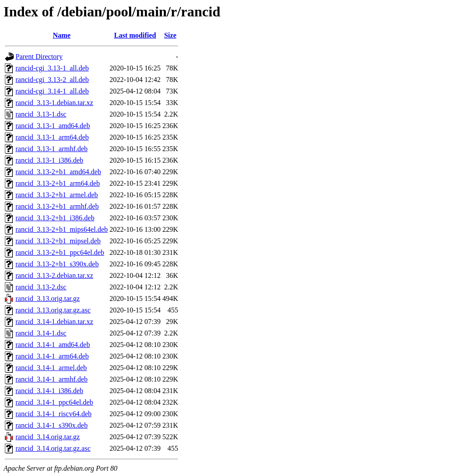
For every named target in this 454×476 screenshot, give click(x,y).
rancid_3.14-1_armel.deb (51, 368)
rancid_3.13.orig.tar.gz (48, 298)
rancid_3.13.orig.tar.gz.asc (53, 310)
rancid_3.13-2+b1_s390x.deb (57, 264)
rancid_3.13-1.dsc (41, 114)
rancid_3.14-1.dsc (41, 333)
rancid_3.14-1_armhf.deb (52, 379)
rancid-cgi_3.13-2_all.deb (52, 80)
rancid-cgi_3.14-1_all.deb (52, 91)
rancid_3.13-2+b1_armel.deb (57, 195)
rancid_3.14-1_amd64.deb (53, 345)
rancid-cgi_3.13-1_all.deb (52, 68)
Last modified (135, 35)
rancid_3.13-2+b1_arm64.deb (58, 183)
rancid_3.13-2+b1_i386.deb (55, 218)
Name (62, 35)
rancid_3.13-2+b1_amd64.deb (58, 172)
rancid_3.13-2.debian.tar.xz (54, 275)
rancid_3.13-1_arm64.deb (52, 137)
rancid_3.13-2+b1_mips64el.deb (62, 229)
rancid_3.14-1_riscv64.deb (54, 414)
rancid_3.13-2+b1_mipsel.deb (58, 241)
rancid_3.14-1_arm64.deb (52, 356)
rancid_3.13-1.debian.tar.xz (54, 103)
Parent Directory (39, 57)
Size (170, 35)
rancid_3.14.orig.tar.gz (48, 437)
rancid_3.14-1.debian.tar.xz (54, 322)
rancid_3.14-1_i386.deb (49, 391)
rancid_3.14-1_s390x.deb (52, 425)
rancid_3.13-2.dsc (41, 287)
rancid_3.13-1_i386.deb (49, 160)
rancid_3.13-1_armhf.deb (52, 149)
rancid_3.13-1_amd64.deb (53, 126)
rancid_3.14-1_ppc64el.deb (54, 402)
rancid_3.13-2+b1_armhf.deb (57, 206)
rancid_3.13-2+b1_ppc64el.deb (60, 252)
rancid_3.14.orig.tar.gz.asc (53, 448)
